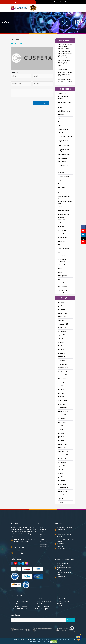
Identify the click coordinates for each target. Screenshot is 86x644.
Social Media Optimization (62, 260)
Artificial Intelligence (64, 111)
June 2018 (61, 502)
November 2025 (63, 324)
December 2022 (63, 451)
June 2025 (61, 342)
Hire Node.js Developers (19, 606)
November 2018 (63, 491)
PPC (59, 245)
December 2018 (63, 488)
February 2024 (62, 400)
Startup (60, 268)
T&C (37, 640)
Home (42, 527)
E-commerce (61, 530)
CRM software (62, 133)
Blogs (61, 2)
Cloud (59, 126)
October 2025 (62, 328)
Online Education (63, 234)
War (59, 279)
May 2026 (61, 302)
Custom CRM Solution (65, 136)
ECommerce (62, 169)
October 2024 (62, 371)
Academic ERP (62, 93)
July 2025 (61, 339)
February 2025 (62, 357)
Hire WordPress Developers (21, 601)
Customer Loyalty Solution (63, 141)
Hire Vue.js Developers (41, 609)
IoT (59, 193)
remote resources (63, 249)
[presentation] (22, 105)
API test (60, 107)
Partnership (60, 551)
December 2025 (63, 320)
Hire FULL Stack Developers (43, 601)
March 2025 (61, 353)
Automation (61, 115)
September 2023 (63, 419)
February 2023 (62, 444)
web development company (64, 291)
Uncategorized (62, 276)
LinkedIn (60, 207)
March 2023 (61, 440)
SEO (59, 252)
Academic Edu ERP (63, 577)
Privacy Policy (46, 640)
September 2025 (63, 331)
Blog (41, 537)
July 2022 (61, 470)
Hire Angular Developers (64, 599)
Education (61, 173)
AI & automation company (63, 98)
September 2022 (63, 462)
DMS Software (62, 162)
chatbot (60, 122)
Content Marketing (64, 129)
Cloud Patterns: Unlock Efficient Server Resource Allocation (65, 46)
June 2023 (61, 430)
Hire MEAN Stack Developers (43, 599)
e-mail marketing (63, 165)
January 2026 (62, 317)
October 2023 (62, 415)
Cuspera (15, 40)
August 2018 (61, 495)
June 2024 (61, 386)
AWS (59, 118)
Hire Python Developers (42, 606)
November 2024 (63, 368)
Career (67, 2)
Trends (60, 272)
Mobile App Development (62, 219)
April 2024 (61, 393)
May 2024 (61, 390)
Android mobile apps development (64, 103)
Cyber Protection (63, 145)
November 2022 (63, 455)
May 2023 (61, 433)
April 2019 (60, 477)
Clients (56, 2)
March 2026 (61, 309)
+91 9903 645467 (20, 547)
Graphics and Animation (64, 532)
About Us (43, 530)
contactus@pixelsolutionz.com (24, 553)
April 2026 (61, 306)
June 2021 (61, 473)
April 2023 (61, 437)
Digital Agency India (64, 155)
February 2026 (62, 313)
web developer (62, 287)
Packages (60, 546)
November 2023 (63, 411)
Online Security (62, 238)
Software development (65, 265)
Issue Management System (64, 197)
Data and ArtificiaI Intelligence (63, 150)
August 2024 (62, 379)
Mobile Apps (61, 223)
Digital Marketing (63, 158)
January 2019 (62, 484)
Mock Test (61, 227)
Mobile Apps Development (65, 527)
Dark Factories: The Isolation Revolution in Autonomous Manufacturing (65, 54)
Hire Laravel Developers (19, 599)
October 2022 (62, 459)
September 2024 (63, 375)
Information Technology (61, 188)
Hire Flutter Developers (63, 606)
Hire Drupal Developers (41, 604)
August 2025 (62, 335)
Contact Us (44, 542)
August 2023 (62, 422)
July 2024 (61, 382)
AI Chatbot (60, 544)
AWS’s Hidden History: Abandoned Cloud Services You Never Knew (64, 63)
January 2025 (62, 360)
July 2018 (60, 499)
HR (58, 184)
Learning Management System (65, 202)
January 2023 (62, 448)
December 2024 (63, 364)
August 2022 (62, 466)
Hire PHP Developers (18, 604)
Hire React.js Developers (20, 609)
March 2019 (61, 480)
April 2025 (61, 349)
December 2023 (63, 408)
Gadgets (60, 180)
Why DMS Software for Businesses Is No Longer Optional (65, 81)
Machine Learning (63, 214)
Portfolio (43, 535)
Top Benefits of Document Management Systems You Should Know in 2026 (65, 72)
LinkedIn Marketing (64, 210)
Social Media (62, 256)
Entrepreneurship (63, 176)
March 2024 (61, 397)
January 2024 (62, 404)
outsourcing (61, 241)
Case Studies (61, 549)
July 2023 (61, 426)
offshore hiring (62, 230)
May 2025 (61, 346)
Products (43, 532)
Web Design (61, 283)
